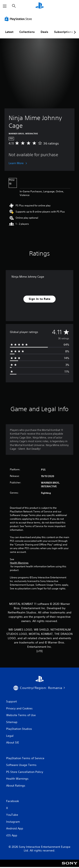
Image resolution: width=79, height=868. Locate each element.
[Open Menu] (5, 6)
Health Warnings (19, 563)
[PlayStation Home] (40, 6)
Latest (9, 32)
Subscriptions (64, 32)
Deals (44, 32)
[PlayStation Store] (19, 19)
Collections (27, 32)
